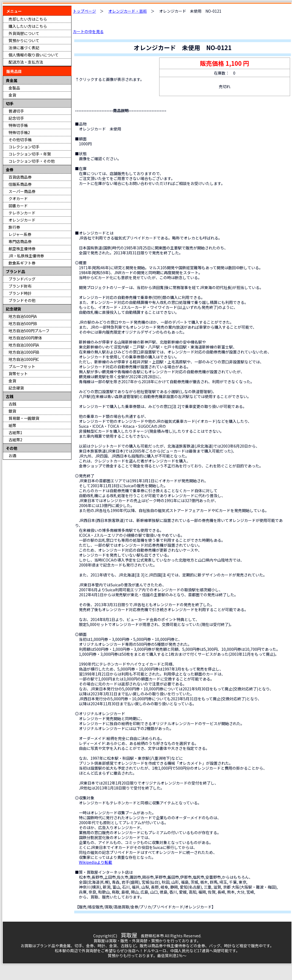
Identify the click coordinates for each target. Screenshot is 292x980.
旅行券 (14, 227)
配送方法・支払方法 (26, 62)
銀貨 (12, 411)
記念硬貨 (16, 388)
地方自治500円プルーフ (29, 331)
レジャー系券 (20, 234)
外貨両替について (24, 33)
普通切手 (16, 111)
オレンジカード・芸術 (128, 11)
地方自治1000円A (24, 345)
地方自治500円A (23, 316)
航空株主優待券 (22, 249)
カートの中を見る (88, 31)
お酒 (12, 456)
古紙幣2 (15, 440)
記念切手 (16, 118)
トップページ (84, 11)
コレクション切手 (24, 147)
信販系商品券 (20, 184)
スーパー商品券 (22, 191)
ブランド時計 (20, 293)
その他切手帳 (20, 140)
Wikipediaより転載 (96, 862)
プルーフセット (22, 366)
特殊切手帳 (18, 125)
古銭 (12, 404)
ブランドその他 (22, 300)
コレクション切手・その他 (32, 161)
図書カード (18, 206)
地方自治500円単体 (25, 338)
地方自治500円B (23, 323)
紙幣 (12, 425)
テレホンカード (22, 213)
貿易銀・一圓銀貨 (24, 418)
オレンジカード (22, 220)
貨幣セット (18, 374)
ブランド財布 (20, 286)
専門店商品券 (20, 241)
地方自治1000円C (24, 359)
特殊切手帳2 (19, 132)
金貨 (12, 95)
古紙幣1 (15, 432)
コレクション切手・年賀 (30, 154)
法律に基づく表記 (24, 48)
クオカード (18, 198)
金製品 (14, 88)
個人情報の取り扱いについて (34, 55)
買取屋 (129, 935)
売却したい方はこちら (28, 19)
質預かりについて (24, 40)
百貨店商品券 (20, 177)
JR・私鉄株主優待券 (26, 256)
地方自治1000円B (24, 352)
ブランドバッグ (22, 279)
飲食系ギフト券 (22, 263)
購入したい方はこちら (28, 26)
